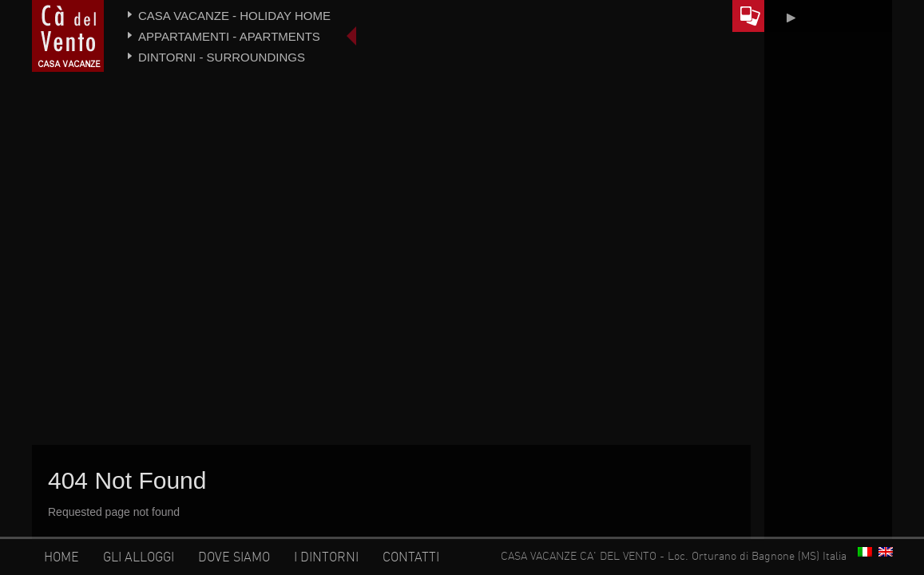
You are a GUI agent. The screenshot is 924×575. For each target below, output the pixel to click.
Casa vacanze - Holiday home (234, 16)
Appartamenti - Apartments (229, 36)
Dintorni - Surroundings (222, 57)
